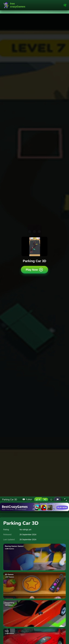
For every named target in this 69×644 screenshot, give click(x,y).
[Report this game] (58, 500)
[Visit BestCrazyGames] (34, 507)
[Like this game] (38, 500)
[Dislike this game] (45, 500)
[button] (66, 500)
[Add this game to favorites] (51, 500)
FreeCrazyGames (15, 5)
